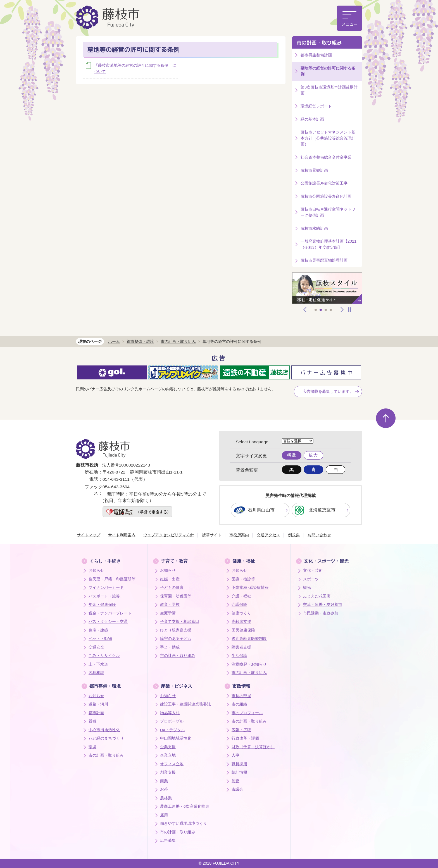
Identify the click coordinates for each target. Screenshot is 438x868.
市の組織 (239, 704)
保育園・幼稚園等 (176, 596)
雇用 (164, 815)
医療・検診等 (243, 579)
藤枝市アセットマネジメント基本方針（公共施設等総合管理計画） (328, 138)
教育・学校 (170, 605)
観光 (307, 588)
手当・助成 (170, 647)
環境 (92, 747)
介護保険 (239, 605)
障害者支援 (241, 647)
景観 (92, 721)
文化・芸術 (313, 571)
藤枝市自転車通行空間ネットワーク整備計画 (328, 212)
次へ (342, 310)
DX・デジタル (172, 730)
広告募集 (168, 840)
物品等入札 (170, 713)
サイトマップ (89, 535)
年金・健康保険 (102, 605)
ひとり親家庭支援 (176, 630)
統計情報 (239, 772)
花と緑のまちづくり (106, 738)
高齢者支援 (241, 622)
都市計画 (96, 713)
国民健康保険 (243, 630)
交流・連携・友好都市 (323, 605)
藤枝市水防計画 (314, 228)
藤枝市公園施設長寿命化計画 (326, 196)
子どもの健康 (172, 588)
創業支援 (168, 772)
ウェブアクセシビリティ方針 (169, 535)
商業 (164, 781)
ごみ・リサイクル (104, 656)
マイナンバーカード (106, 588)
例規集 (294, 535)
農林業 (166, 798)
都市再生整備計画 (316, 55)
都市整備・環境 (140, 341)
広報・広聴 (241, 730)
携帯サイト (212, 535)
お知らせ (96, 571)
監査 (235, 781)
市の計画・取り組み (319, 43)
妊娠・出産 (170, 579)
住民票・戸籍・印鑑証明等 (112, 579)
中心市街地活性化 (104, 730)
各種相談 (96, 673)
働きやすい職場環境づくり (184, 823)
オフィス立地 (172, 764)
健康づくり (241, 613)
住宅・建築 (98, 630)
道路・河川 (98, 704)
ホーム (114, 341)
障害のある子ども (176, 639)
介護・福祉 (241, 596)
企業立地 (168, 755)
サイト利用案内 (122, 535)
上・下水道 (98, 664)
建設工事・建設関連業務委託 (185, 704)
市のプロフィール (247, 713)
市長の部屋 (241, 696)
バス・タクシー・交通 (108, 622)
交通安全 (96, 647)
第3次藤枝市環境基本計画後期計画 (329, 90)
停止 (350, 310)
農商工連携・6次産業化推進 (185, 806)
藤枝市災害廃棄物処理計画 (324, 260)
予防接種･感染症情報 (250, 588)
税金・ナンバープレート (110, 613)
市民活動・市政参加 (321, 613)
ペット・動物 (100, 639)
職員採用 (239, 764)
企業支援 (168, 747)
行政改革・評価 (245, 738)
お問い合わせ (319, 535)
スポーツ (311, 579)
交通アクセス (268, 535)
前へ (305, 310)
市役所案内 (239, 535)
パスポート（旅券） (106, 596)
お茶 (164, 789)
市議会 (237, 789)
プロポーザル (172, 721)
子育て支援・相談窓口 (180, 622)
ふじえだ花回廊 (317, 596)
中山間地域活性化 (176, 738)
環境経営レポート (316, 106)
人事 (235, 755)
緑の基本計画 (312, 119)
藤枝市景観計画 (314, 170)
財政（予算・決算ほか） (253, 747)
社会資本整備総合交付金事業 (326, 157)
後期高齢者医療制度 (249, 639)
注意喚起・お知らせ (249, 664)
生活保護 (239, 656)
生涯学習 (168, 613)
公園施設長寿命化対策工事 (324, 183)
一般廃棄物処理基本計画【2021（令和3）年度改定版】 (328, 244)
